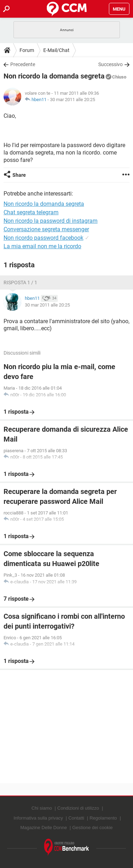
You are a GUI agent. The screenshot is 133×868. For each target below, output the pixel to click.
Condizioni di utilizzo (78, 808)
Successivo (110, 64)
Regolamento (103, 818)
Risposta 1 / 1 (20, 282)
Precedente (23, 64)
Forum (27, 50)
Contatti (76, 818)
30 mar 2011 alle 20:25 (73, 100)
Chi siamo (42, 808)
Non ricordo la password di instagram (51, 221)
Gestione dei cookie (93, 828)
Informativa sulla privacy (38, 818)
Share (19, 175)
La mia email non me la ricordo (42, 246)
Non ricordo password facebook (43, 238)
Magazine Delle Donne (44, 828)
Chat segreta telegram (31, 212)
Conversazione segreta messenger (46, 229)
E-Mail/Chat (56, 50)
